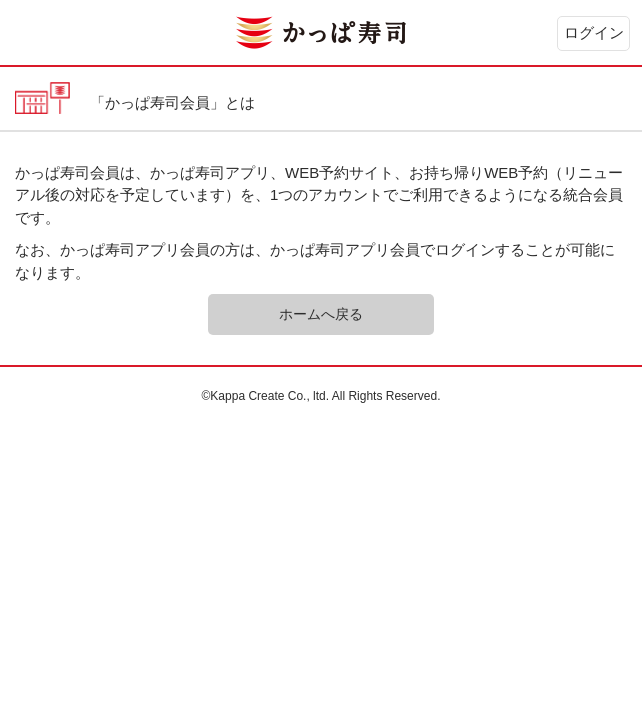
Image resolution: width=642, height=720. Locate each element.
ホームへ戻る (321, 314)
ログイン (594, 32)
